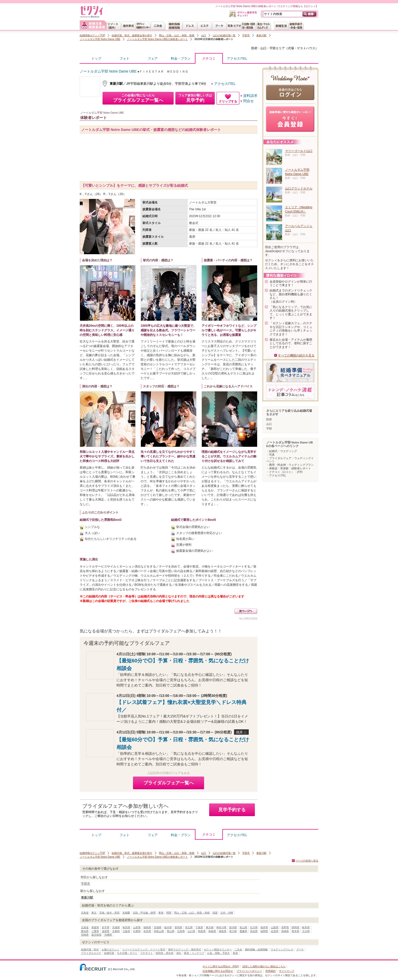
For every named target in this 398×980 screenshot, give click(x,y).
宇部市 (246, 35)
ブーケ (300, 949)
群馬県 (178, 927)
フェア (153, 58)
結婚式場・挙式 (90, 949)
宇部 (269, 428)
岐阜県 (306, 927)
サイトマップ (287, 971)
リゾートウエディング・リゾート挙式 (144, 949)
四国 (215, 913)
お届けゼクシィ (110, 949)
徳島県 (223, 931)
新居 (235, 953)
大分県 (306, 931)
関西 (169, 913)
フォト (125, 58)
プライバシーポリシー (249, 971)
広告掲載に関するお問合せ (218, 971)
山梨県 (275, 927)
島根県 (212, 931)
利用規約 (271, 971)
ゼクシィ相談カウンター (218, 949)
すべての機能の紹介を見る (296, 355)
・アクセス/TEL (276, 475)
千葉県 (199, 927)
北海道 (85, 913)
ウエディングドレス (282, 949)
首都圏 (126, 913)
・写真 (270, 455)
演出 (179, 953)
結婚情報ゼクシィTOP (92, 35)
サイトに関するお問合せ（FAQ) (221, 966)
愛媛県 (243, 931)
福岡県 (264, 931)
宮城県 (116, 927)
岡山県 (171, 931)
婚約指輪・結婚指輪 (256, 949)
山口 (204, 35)
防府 (269, 419)
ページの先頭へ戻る (307, 861)
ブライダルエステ (91, 953)
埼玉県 (189, 927)
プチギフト (146, 953)
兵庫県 (137, 931)
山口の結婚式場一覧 (224, 35)
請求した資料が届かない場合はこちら (264, 966)
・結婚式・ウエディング (282, 451)
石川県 (254, 927)
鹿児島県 (96, 935)
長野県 (285, 927)
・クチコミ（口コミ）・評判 (284, 472)
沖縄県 (108, 935)
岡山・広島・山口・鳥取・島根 (177, 35)
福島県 (147, 927)
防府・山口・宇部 (263, 48)
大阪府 (126, 931)
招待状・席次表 (164, 953)
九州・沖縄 (227, 913)
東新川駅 (261, 35)
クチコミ (209, 60)
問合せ (248, 101)
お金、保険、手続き (219, 953)
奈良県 (147, 931)
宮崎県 (85, 935)
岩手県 (106, 927)
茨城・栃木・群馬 (109, 913)
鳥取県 (202, 931)
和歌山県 (159, 931)
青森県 (95, 927)
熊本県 (295, 931)
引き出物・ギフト (127, 953)
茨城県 (158, 927)
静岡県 (295, 927)
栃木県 (168, 927)
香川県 (233, 931)
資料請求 (250, 96)
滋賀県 (106, 931)
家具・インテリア (194, 953)
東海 (161, 913)
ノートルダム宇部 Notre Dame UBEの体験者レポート (157, 39)
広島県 (181, 931)
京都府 (116, 931)
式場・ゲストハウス (302, 48)
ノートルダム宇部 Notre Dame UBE (100, 39)
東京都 (210, 927)
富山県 (243, 927)
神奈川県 (221, 927)
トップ (96, 58)
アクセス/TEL (237, 58)
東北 (94, 913)
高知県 (254, 931)
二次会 (238, 949)
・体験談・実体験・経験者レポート (289, 468)
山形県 (137, 927)
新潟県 (233, 927)
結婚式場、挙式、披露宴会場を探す (132, 35)
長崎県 (285, 931)
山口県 (191, 931)
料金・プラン (181, 58)
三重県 (95, 931)
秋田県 (126, 927)
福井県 (264, 927)
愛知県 (85, 931)
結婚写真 (109, 953)
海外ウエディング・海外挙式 (185, 949)
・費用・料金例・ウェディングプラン (290, 465)
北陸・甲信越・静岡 (144, 913)
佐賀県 (275, 931)
